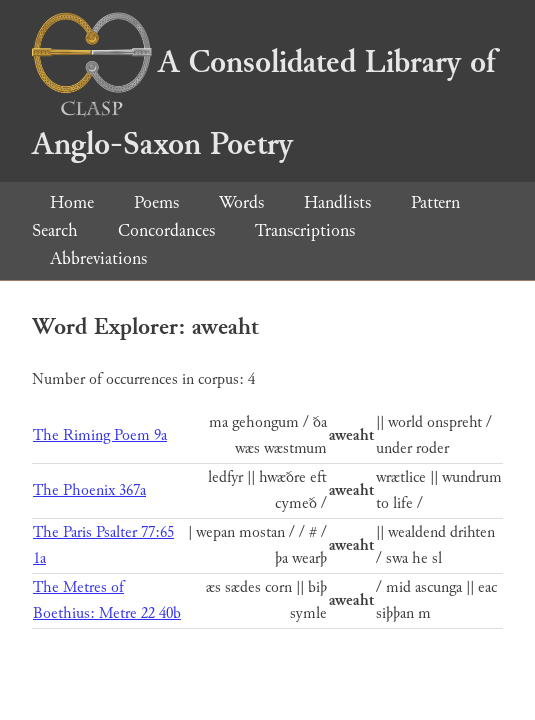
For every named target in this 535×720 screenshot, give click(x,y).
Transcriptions (305, 230)
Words (241, 202)
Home (72, 202)
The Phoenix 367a (89, 490)
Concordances (166, 230)
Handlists (337, 202)
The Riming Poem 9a (100, 435)
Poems (156, 202)
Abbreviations (98, 258)
